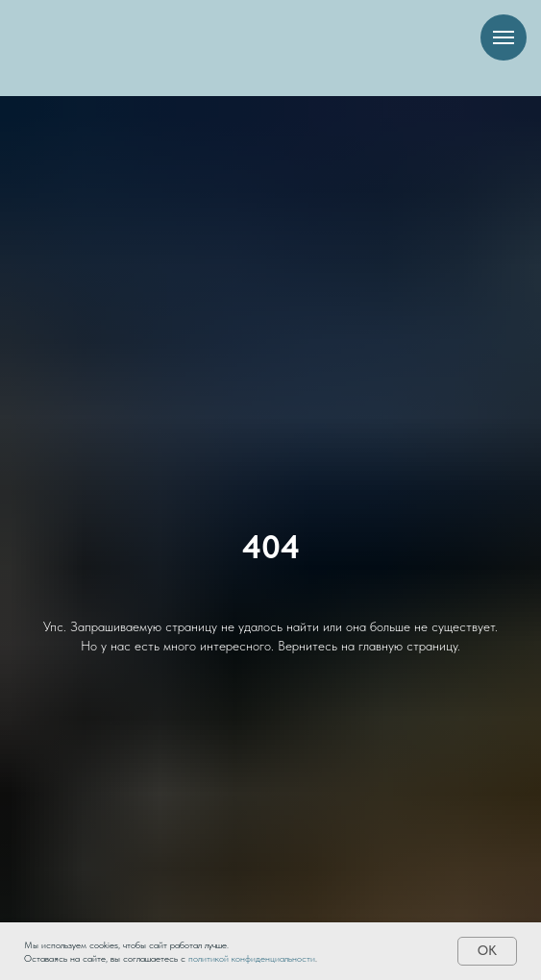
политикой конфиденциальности (252, 958)
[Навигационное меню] (504, 37)
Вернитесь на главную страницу (368, 646)
